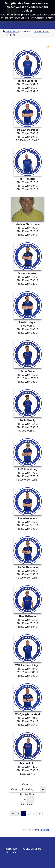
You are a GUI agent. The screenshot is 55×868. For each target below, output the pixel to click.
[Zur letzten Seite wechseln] (39, 814)
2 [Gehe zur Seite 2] (29, 814)
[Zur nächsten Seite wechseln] (34, 814)
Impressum (11, 849)
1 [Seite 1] (24, 814)
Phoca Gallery (43, 830)
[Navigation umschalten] (8, 24)
